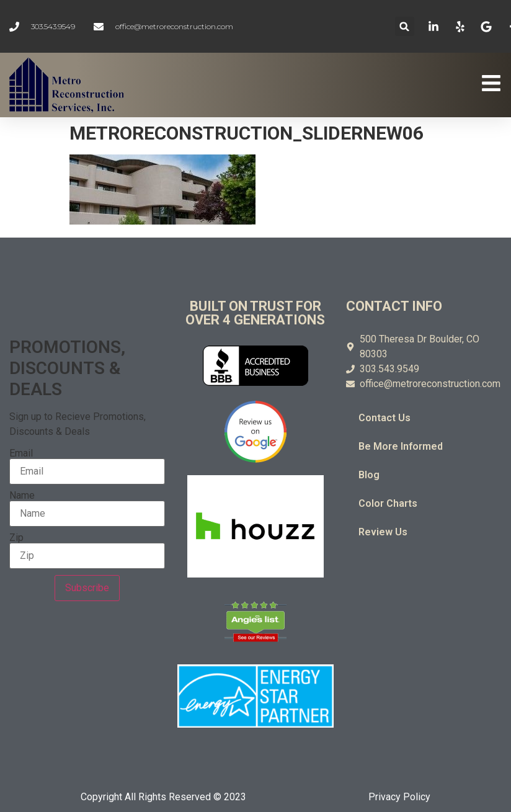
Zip (16, 538)
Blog (369, 475)
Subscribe (87, 588)
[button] (405, 26)
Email (21, 453)
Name (22, 496)
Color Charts (388, 503)
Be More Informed (401, 446)
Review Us (383, 532)
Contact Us (384, 418)
